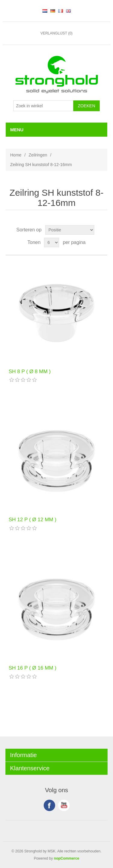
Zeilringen (38, 155)
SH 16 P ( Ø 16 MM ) (33, 668)
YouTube (64, 805)
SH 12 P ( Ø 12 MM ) (33, 520)
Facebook (49, 805)
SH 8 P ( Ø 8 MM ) (30, 372)
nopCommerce (67, 858)
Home (16, 155)
